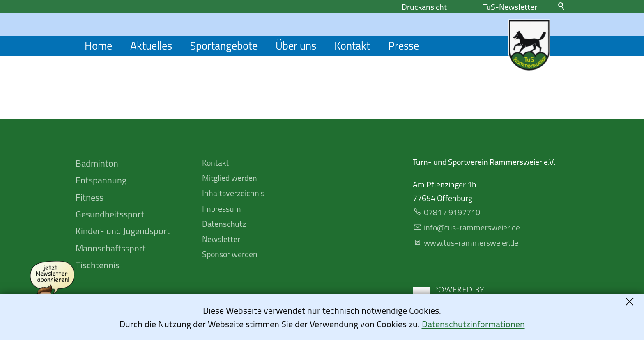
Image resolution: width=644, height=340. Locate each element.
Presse (404, 46)
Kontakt (352, 46)
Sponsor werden (230, 254)
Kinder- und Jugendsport (123, 231)
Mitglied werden (230, 178)
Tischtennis (98, 265)
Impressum (222, 209)
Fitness (90, 197)
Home (98, 46)
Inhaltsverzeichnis (233, 193)
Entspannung (101, 180)
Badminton (97, 163)
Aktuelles (151, 46)
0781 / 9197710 (452, 212)
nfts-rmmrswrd (472, 227)
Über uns (296, 46)
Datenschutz (224, 224)
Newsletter (221, 239)
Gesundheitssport (110, 214)
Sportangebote (224, 46)
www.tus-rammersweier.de (471, 243)
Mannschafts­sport (111, 248)
